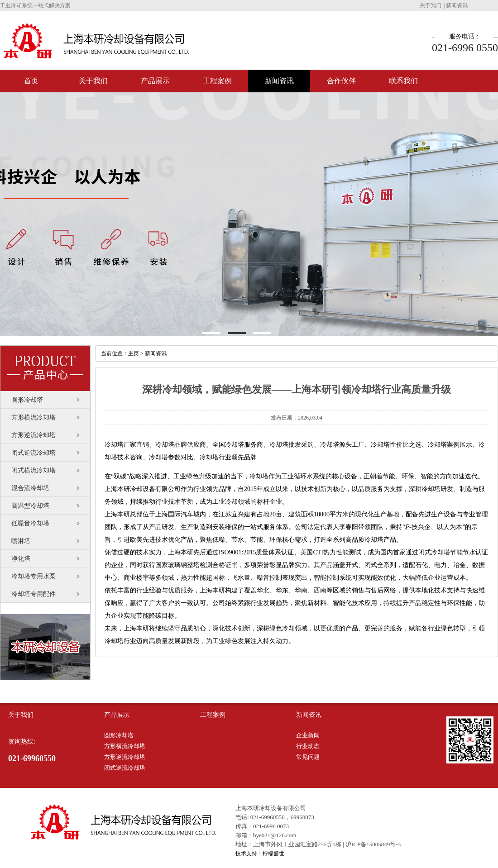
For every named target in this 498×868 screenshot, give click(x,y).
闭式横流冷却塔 (34, 470)
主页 (134, 353)
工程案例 (217, 81)
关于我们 (431, 5)
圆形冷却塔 (27, 400)
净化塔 (21, 559)
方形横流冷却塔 (34, 417)
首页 (31, 81)
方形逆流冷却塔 (34, 435)
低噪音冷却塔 (30, 523)
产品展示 (155, 81)
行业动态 (308, 746)
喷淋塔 (21, 541)
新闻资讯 (457, 5)
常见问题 (308, 757)
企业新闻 (308, 735)
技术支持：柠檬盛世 (260, 854)
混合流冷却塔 (30, 488)
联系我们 (403, 81)
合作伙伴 (341, 81)
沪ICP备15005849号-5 (373, 844)
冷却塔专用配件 (34, 594)
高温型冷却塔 (30, 506)
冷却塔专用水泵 (34, 576)
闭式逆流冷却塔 (34, 453)
